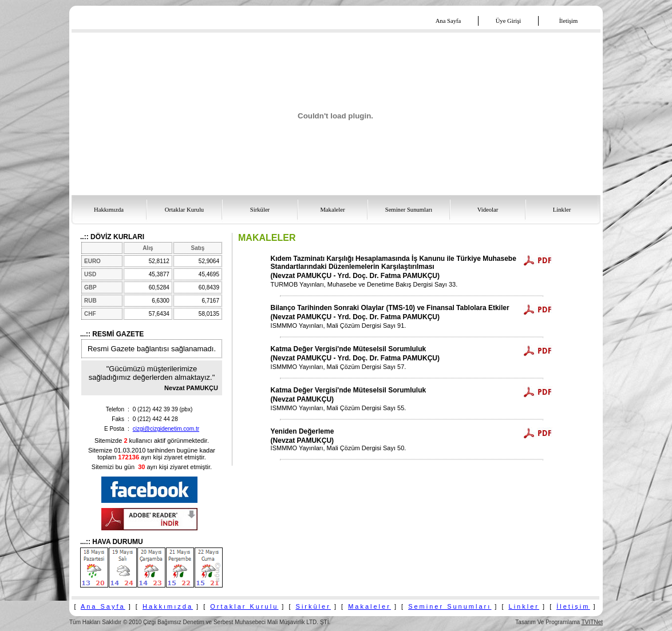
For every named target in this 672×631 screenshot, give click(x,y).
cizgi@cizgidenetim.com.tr (166, 429)
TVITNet (592, 622)
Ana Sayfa (103, 606)
